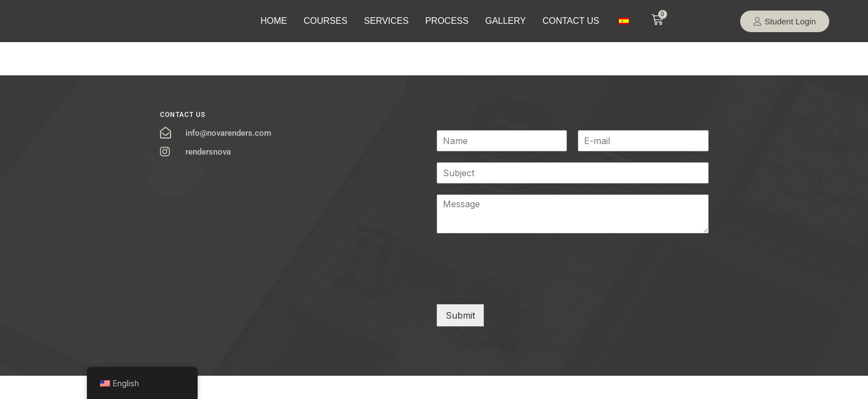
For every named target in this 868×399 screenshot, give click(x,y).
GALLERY (505, 21)
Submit (460, 315)
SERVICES (387, 21)
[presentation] (521, 286)
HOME (273, 21)
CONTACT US (571, 21)
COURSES (325, 21)
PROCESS (447, 21)
